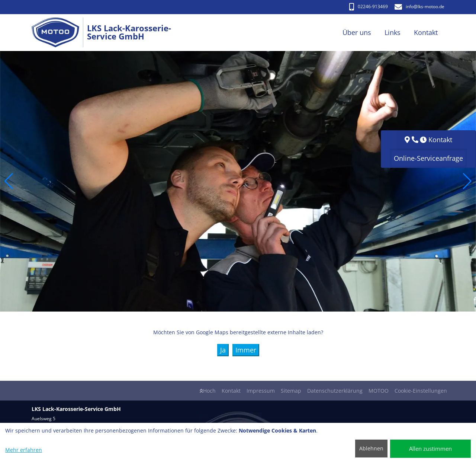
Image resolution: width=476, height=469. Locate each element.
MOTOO (379, 391)
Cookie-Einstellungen (421, 391)
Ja (223, 350)
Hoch (208, 391)
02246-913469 (369, 7)
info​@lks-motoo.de (419, 7)
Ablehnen (371, 448)
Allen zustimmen (430, 449)
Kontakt (231, 391)
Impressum (261, 391)
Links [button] (393, 32)
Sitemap (291, 391)
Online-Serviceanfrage (428, 158)
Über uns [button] (357, 32)
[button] (9, 181)
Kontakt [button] (426, 32)
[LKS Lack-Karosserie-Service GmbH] (59, 33)
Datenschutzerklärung (335, 391)
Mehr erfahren (24, 450)
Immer (246, 350)
